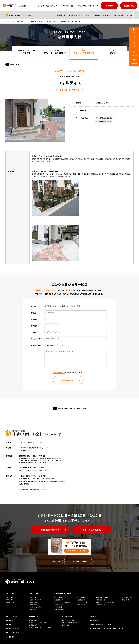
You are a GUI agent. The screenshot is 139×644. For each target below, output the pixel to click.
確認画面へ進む (68, 380)
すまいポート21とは (12, 593)
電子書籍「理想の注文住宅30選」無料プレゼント (107, 629)
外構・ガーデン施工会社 (69, 90)
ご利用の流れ (9, 600)
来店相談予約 (129, 6)
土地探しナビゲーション (37, 600)
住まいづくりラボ (12, 616)
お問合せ (109, 6)
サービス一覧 (68, 6)
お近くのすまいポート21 (87, 6)
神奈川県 (33, 22)
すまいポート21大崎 (60, 597)
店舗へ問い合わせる (92, 530)
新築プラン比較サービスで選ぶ (71, 623)
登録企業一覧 (61, 15)
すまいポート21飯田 (102, 597)
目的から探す (65, 625)
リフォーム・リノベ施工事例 (38, 623)
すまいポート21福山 (126, 597)
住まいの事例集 (118, 15)
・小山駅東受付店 (59, 609)
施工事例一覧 (34, 616)
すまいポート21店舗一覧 (63, 593)
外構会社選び (33, 605)
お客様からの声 (11, 620)
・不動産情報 (58, 607)
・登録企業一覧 (59, 600)
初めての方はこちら (46, 6)
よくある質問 (10, 637)
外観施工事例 (33, 625)
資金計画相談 (33, 602)
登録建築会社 (65, 22)
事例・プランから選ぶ (68, 620)
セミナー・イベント (85, 15)
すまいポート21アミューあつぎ (48, 22)
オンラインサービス (12, 633)
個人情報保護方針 (59, 373)
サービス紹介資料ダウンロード (100, 624)
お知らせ (98, 15)
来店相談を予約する (50, 530)
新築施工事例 (33, 620)
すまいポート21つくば (83, 602)
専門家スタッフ (107, 15)
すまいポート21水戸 (82, 597)
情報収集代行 (33, 609)
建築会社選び (33, 597)
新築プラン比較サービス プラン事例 (40, 627)
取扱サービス (73, 15)
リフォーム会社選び (35, 607)
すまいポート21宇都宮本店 (62, 602)
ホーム (7, 22)
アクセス (130, 15)
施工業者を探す (67, 616)
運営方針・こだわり (11, 602)
